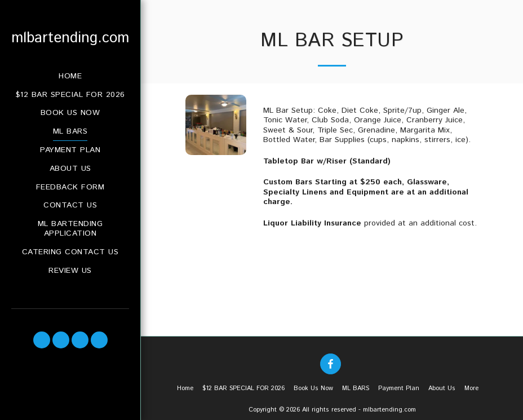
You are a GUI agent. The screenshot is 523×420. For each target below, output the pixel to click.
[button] (42, 340)
